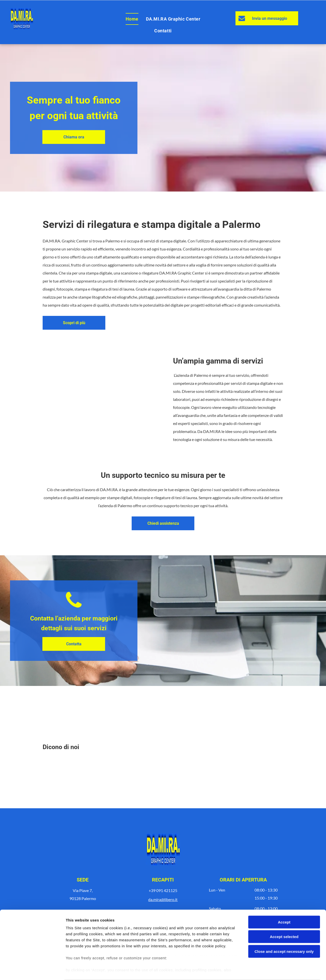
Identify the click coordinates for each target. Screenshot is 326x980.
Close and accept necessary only (284, 932)
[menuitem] (132, 19)
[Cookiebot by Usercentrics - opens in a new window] (32, 970)
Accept (284, 903)
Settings (255, 970)
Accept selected (284, 917)
